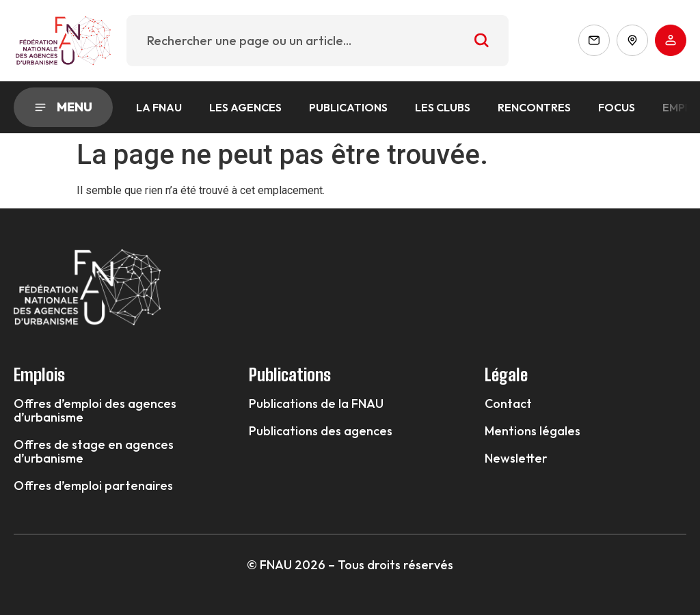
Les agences (245, 107)
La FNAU (159, 107)
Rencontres (534, 107)
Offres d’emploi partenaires (93, 486)
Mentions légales (533, 431)
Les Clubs (443, 107)
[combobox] (318, 41)
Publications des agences (321, 431)
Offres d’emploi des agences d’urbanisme (95, 411)
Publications (348, 107)
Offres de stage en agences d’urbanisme (94, 452)
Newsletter (516, 459)
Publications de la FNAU (316, 404)
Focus (617, 107)
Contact (508, 404)
